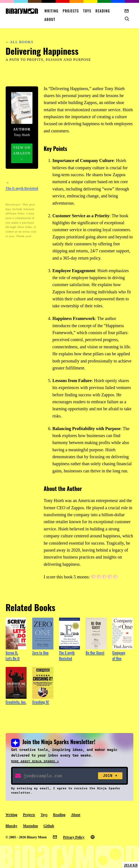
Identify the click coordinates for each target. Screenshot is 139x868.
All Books (22, 42)
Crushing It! (41, 702)
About (50, 19)
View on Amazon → (22, 153)
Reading (103, 11)
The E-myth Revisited (22, 188)
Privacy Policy (74, 837)
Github (49, 826)
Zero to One (40, 653)
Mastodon (30, 826)
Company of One (119, 656)
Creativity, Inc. (16, 702)
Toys (87, 11)
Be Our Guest (95, 653)
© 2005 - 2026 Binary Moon (26, 837)
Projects (71, 11)
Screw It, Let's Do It (13, 656)
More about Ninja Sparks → (35, 761)
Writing (52, 11)
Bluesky (12, 826)
